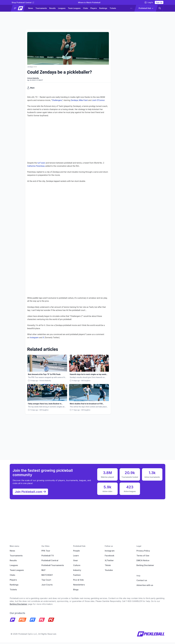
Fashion (77, 576)
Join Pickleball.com (32, 492)
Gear (76, 562)
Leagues (62, 8)
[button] (19, 8)
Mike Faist (83, 100)
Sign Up (159, 2)
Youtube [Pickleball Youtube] (109, 572)
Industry (77, 572)
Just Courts (47, 586)
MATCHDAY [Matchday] (47, 576)
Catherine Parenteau (36, 166)
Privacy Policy (143, 552)
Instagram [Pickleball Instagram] (110, 552)
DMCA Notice (143, 562)
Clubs (85, 8)
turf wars (41, 163)
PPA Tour (46, 552)
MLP (43, 572)
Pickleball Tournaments (53, 567)
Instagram (34, 338)
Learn (76, 557)
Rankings (103, 8)
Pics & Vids (78, 581)
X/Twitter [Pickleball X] (109, 562)
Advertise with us (145, 587)
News (31, 8)
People (76, 552)
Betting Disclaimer (145, 567)
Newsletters (79, 586)
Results (52, 8)
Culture (77, 567)
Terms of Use (143, 557)
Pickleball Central (50, 562)
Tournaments (41, 8)
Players (94, 8)
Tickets (113, 8)
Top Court (46, 581)
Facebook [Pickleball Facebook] (109, 557)
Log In (149, 2)
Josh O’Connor (98, 100)
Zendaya (74, 100)
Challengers (57, 100)
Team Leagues (74, 8)
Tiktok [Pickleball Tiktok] (108, 567)
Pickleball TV (48, 557)
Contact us (142, 582)
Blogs (76, 591)
